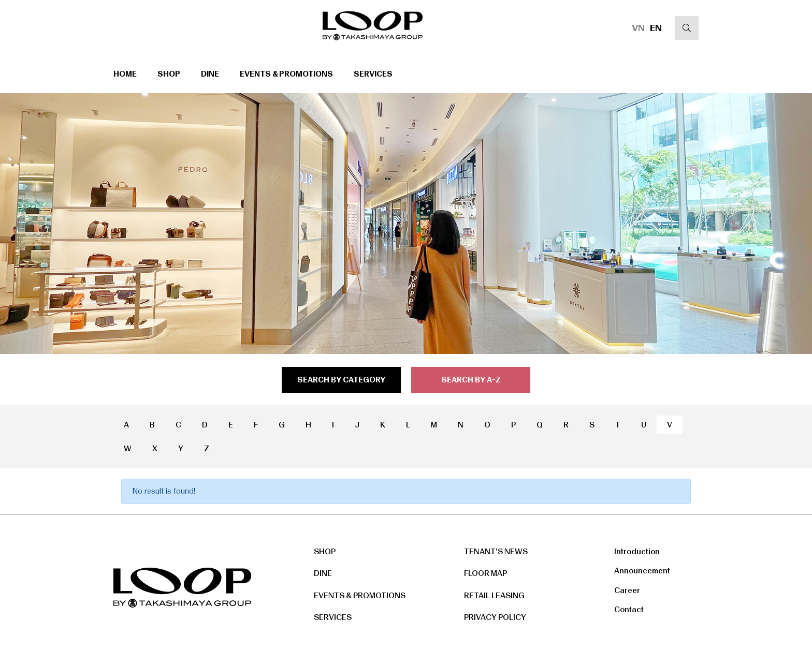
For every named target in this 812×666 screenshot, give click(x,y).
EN (656, 28)
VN (638, 28)
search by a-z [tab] (471, 380)
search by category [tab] (341, 380)
